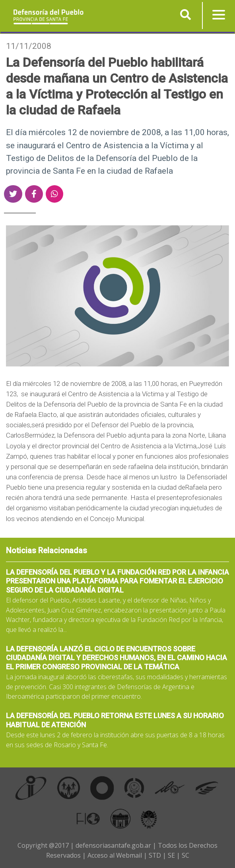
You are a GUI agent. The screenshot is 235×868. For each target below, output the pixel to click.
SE (171, 855)
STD (155, 855)
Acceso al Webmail (114, 855)
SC (185, 855)
